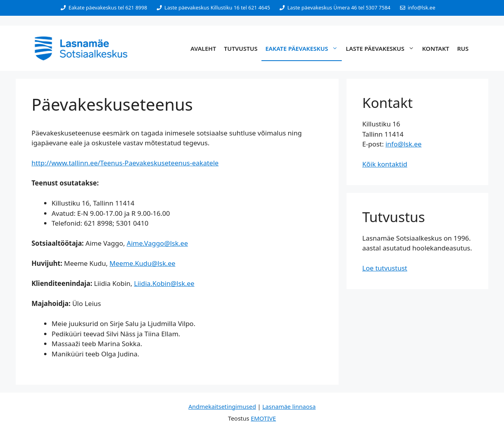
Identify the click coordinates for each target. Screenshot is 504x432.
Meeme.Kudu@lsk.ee (142, 263)
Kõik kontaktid (385, 164)
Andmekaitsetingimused (222, 406)
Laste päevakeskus (382, 48)
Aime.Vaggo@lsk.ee (157, 243)
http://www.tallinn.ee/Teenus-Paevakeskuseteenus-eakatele (125, 163)
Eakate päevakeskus (304, 48)
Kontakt (436, 48)
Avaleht (203, 48)
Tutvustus (241, 48)
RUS (463, 48)
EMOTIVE (263, 418)
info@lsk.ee (404, 144)
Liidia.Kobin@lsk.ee (164, 283)
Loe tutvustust (385, 268)
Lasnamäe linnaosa (289, 406)
